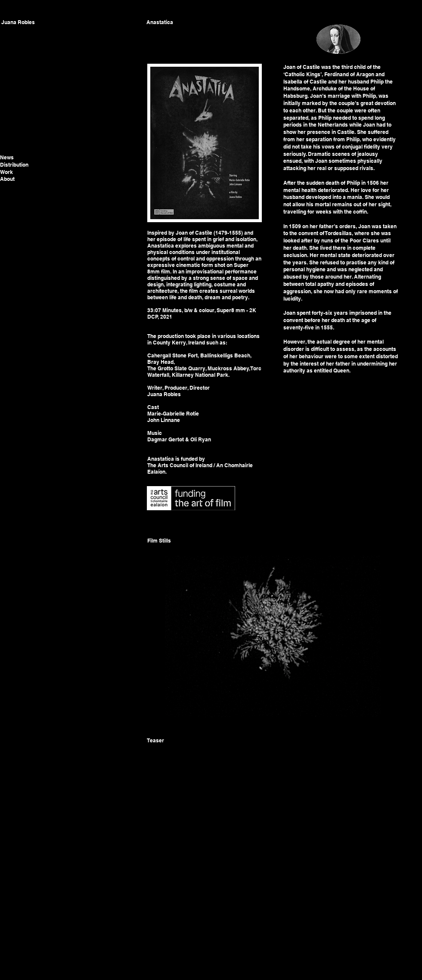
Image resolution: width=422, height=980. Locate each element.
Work (6, 172)
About (7, 179)
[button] (273, 636)
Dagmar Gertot (166, 439)
